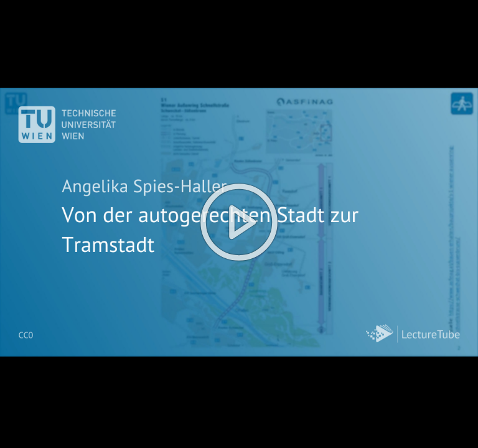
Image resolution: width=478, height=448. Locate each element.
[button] (239, 224)
